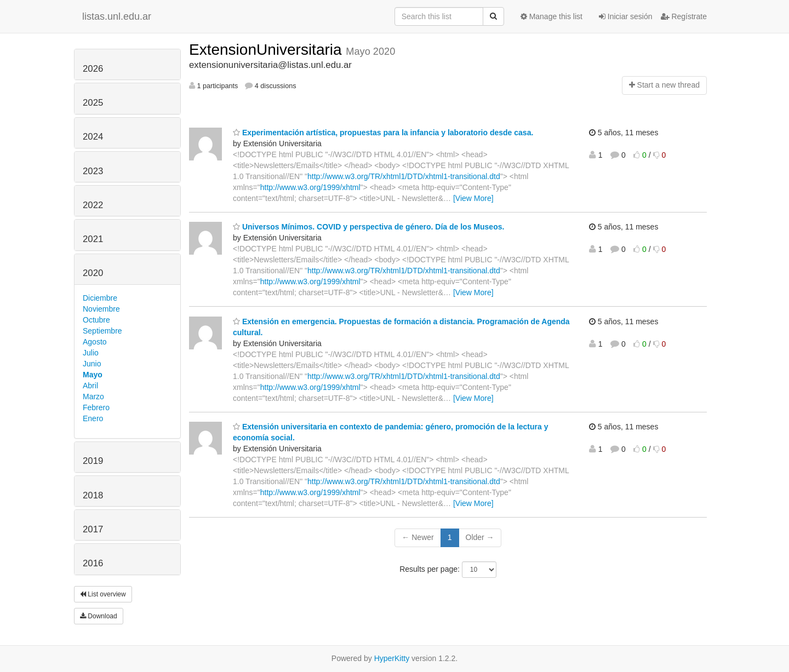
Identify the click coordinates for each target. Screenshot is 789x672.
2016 (93, 563)
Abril (90, 386)
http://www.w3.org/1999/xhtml (310, 187)
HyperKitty (392, 658)
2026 (93, 69)
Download (99, 616)
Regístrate (684, 16)
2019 (93, 461)
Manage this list (551, 16)
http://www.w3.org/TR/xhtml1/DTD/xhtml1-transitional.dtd (404, 176)
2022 (93, 205)
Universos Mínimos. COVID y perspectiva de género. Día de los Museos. (368, 227)
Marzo (93, 397)
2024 (93, 137)
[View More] (473, 198)
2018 (93, 495)
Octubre (96, 320)
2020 (93, 273)
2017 (93, 529)
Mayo (93, 375)
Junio (92, 364)
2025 (93, 103)
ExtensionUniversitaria (267, 50)
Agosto (95, 342)
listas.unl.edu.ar (117, 16)
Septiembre (102, 331)
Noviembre (101, 309)
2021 (93, 239)
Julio (91, 353)
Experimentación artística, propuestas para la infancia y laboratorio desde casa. (383, 133)
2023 (93, 171)
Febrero (96, 407)
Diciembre (100, 298)
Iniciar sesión (626, 16)
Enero (93, 418)
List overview (103, 594)
